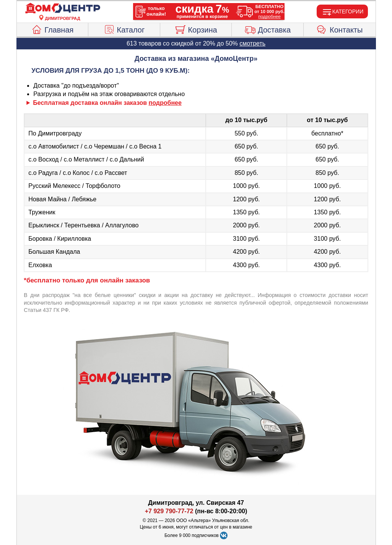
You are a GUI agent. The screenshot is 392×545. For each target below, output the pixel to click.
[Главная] (63, 8)
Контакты (339, 29)
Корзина (196, 29)
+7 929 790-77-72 (169, 511)
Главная (52, 29)
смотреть (252, 43)
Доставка (268, 29)
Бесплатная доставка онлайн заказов (107, 103)
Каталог (124, 29)
